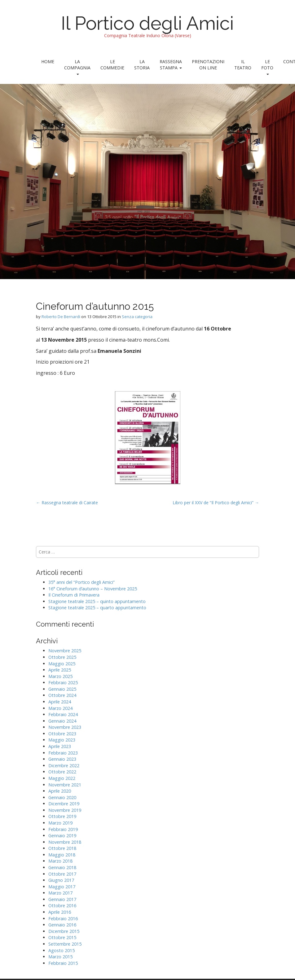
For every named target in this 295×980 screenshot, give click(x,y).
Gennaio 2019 (62, 836)
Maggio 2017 (62, 887)
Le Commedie (112, 65)
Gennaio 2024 (62, 721)
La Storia (142, 65)
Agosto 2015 (62, 950)
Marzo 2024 (60, 708)
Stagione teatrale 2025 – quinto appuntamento (97, 601)
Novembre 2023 (65, 727)
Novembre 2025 (65, 651)
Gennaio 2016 (62, 925)
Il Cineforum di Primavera (74, 595)
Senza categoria (137, 317)
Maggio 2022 (62, 778)
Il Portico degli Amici (147, 23)
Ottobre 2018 (62, 848)
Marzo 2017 (60, 893)
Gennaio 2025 (62, 689)
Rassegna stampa (171, 65)
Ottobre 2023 (62, 734)
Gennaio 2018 (62, 867)
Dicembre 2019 (64, 804)
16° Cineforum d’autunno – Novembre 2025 (93, 589)
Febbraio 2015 (63, 963)
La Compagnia (77, 67)
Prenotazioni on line (208, 65)
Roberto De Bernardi (61, 317)
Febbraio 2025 (63, 682)
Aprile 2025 (60, 670)
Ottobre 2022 (62, 772)
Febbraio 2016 (63, 919)
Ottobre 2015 (62, 937)
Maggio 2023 (62, 740)
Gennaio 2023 (62, 759)
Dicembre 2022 (64, 766)
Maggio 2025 (62, 664)
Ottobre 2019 (62, 816)
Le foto (267, 67)
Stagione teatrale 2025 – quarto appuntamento (97, 608)
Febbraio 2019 (63, 829)
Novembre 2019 (65, 810)
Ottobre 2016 (62, 906)
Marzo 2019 (60, 823)
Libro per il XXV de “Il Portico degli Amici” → (216, 503)
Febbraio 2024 (63, 714)
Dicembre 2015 (64, 931)
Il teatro (243, 65)
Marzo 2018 (60, 861)
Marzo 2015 (60, 957)
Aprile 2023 (60, 746)
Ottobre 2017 (62, 874)
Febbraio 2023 (63, 753)
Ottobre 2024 (62, 695)
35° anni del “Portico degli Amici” (81, 582)
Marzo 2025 (60, 676)
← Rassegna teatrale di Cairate (67, 503)
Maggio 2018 (62, 855)
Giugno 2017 (61, 880)
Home (48, 61)
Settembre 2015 (65, 944)
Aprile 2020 (60, 791)
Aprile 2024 (60, 702)
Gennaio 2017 (62, 899)
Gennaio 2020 (62, 797)
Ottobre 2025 (62, 657)
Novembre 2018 (65, 842)
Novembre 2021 (65, 785)
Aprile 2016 (60, 912)
